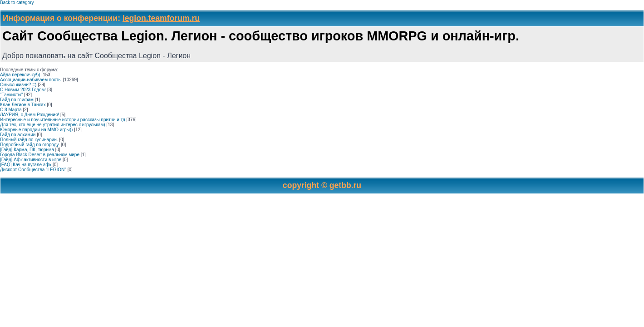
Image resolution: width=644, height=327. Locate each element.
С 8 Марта (11, 110)
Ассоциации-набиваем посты (31, 80)
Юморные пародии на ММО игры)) (36, 130)
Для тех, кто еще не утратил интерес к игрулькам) (53, 125)
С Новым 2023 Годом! (23, 90)
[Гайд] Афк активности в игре (31, 160)
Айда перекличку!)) (20, 75)
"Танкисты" (12, 95)
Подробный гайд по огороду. (30, 145)
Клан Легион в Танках (23, 105)
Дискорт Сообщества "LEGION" (33, 170)
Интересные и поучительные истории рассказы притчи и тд (63, 120)
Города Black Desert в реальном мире (40, 155)
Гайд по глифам (17, 100)
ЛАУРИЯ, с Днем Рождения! (29, 115)
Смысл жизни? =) (18, 85)
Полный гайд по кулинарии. (29, 140)
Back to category (17, 2)
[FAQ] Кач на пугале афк (26, 165)
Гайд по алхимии (18, 135)
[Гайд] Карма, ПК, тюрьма (27, 150)
